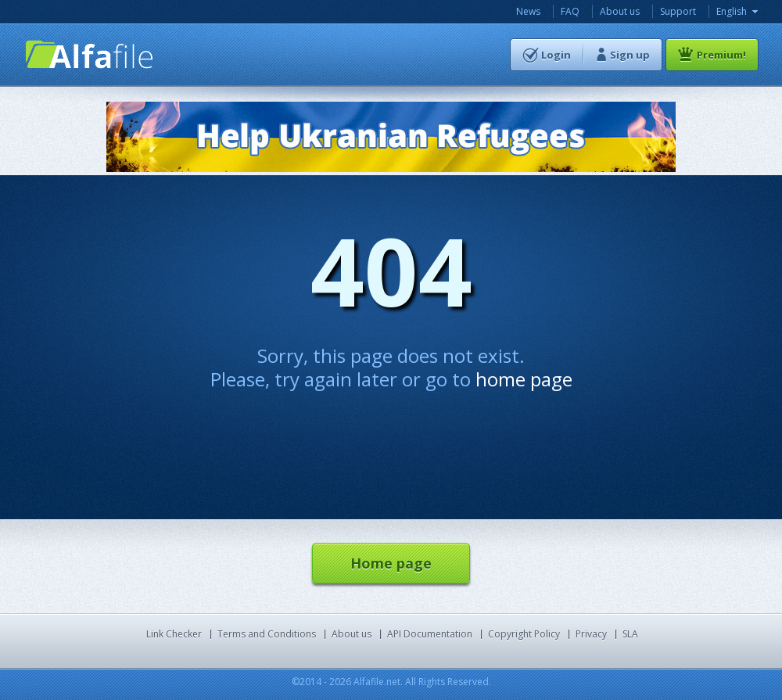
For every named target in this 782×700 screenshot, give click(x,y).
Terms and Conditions (267, 634)
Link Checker (174, 634)
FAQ (570, 11)
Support (678, 11)
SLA (630, 634)
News (528, 11)
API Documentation (430, 634)
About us (620, 11)
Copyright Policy (524, 634)
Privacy (591, 634)
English (732, 11)
